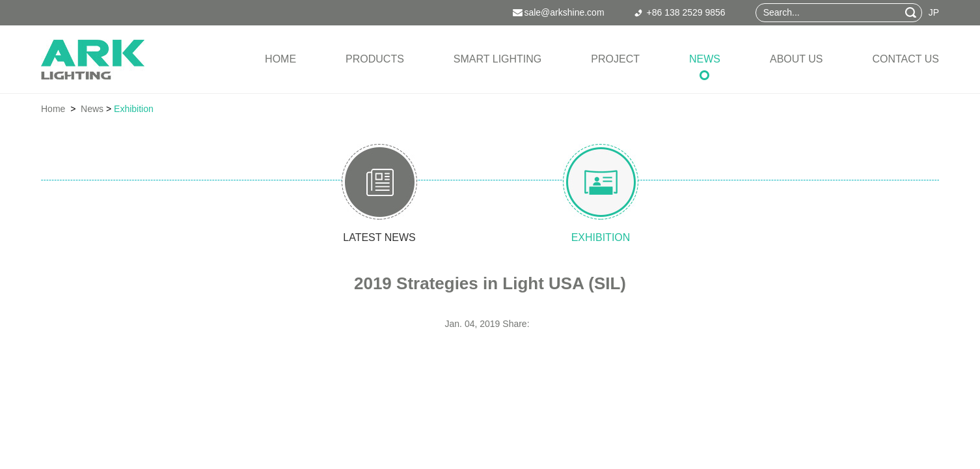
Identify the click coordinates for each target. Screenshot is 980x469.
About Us (796, 59)
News (705, 59)
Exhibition (134, 109)
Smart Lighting (497, 59)
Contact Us (905, 59)
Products (375, 59)
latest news (379, 237)
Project (615, 59)
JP (934, 12)
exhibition (601, 237)
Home (280, 59)
